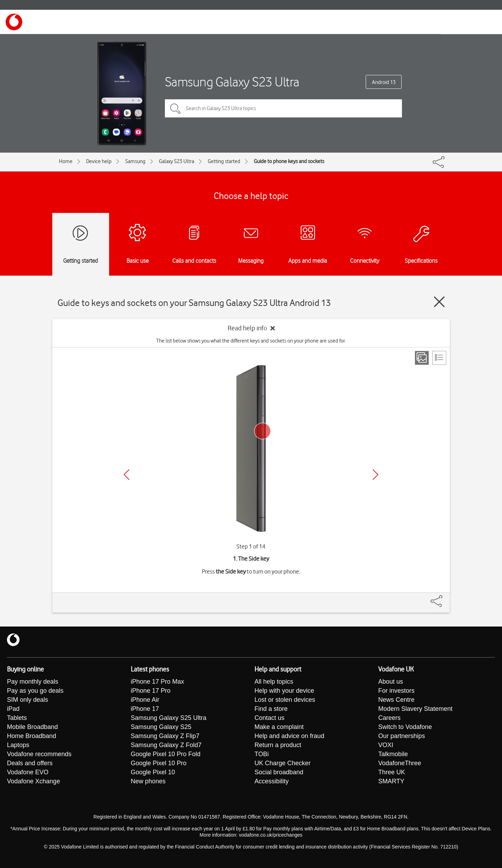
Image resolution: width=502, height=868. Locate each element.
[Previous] (127, 475)
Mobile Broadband (32, 727)
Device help (99, 161)
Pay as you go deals (35, 691)
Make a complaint (279, 727)
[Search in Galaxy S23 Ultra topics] (283, 108)
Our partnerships (402, 736)
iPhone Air (145, 700)
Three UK (392, 772)
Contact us (269, 718)
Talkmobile (393, 754)
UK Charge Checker (283, 763)
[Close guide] (439, 302)
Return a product (278, 745)
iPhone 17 (145, 709)
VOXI (386, 745)
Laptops (18, 745)
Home (66, 161)
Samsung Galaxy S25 (161, 727)
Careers (389, 718)
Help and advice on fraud (289, 736)
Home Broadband (32, 736)
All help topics (274, 682)
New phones (148, 781)
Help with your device (284, 691)
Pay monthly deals (33, 682)
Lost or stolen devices (285, 700)
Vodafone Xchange (33, 781)
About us (391, 682)
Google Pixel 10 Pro (159, 763)
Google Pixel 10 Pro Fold (166, 754)
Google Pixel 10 (153, 772)
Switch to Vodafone (405, 727)
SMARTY (391, 781)
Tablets (17, 718)
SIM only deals (28, 700)
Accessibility (272, 781)
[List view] (439, 358)
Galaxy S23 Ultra (177, 161)
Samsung (135, 161)
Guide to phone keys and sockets (289, 161)
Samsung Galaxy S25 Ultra (169, 718)
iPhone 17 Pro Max (157, 682)
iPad (13, 709)
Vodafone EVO (28, 772)
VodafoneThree (400, 763)
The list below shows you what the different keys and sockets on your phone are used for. (251, 341)
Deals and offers (30, 763)
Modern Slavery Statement (415, 709)
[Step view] (422, 358)
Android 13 (384, 82)
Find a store (271, 709)
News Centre (396, 700)
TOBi (262, 754)
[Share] (445, 598)
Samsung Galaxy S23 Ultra (232, 82)
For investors (396, 691)
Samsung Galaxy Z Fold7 (166, 745)
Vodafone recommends (39, 754)
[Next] (375, 475)
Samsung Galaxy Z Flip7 (165, 736)
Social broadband (279, 772)
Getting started (224, 161)
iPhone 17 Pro (151, 691)
